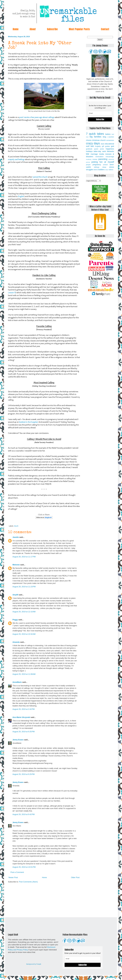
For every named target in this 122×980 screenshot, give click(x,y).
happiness (110, 149)
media (102, 154)
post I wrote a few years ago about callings (37, 117)
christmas (96, 140)
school (105, 165)
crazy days (93, 143)
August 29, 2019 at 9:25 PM (24, 732)
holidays (89, 151)
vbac (107, 170)
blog (104, 137)
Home (16, 29)
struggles (90, 170)
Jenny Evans (18, 740)
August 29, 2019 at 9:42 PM (24, 814)
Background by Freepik (34, 964)
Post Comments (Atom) (28, 882)
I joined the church (40, 177)
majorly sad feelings (16, 159)
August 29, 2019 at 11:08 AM (24, 674)
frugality (98, 146)
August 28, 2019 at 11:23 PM (24, 587)
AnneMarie (17, 682)
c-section (111, 137)
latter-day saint (100, 151)
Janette (16, 537)
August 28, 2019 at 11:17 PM (24, 557)
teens (96, 170)
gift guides (106, 146)
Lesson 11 (12, 293)
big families (96, 137)
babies (108, 134)
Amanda (16, 642)
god (112, 146)
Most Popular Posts (79, 29)
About (33, 29)
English (21, 196)
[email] (100, 113)
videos (111, 170)
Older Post (75, 877)
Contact (105, 29)
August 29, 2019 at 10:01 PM (24, 867)
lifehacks (110, 151)
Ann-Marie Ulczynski (21, 717)
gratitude (89, 149)
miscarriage (110, 157)
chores (89, 140)
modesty (89, 159)
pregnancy (97, 165)
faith (92, 146)
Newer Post (13, 877)
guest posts (99, 149)
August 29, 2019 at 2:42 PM (24, 709)
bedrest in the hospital (28, 422)
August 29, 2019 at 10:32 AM (24, 634)
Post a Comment (17, 872)
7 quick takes (95, 134)
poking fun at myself (103, 162)
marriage (94, 154)
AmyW (15, 595)
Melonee (16, 565)
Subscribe (52, 29)
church (16, 526)
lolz (88, 154)
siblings (97, 167)
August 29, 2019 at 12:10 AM (24, 612)
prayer (88, 165)
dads (102, 144)
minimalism (99, 157)
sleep (104, 167)
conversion (110, 140)
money (95, 159)
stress (112, 167)
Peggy (15, 620)
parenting (103, 159)
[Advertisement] (44, 900)
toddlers (101, 170)
